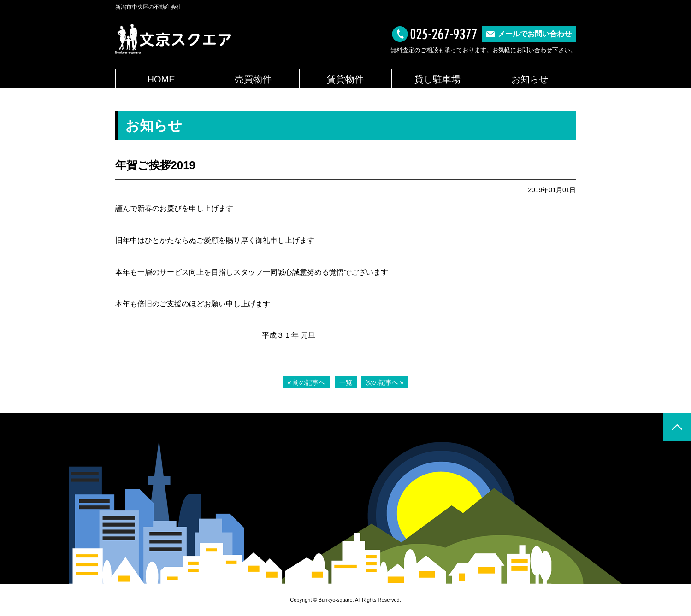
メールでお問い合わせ (535, 34)
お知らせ (530, 79)
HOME (161, 79)
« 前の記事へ (307, 382)
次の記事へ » (385, 382)
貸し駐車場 (437, 79)
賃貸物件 (345, 79)
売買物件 (253, 79)
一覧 (346, 382)
